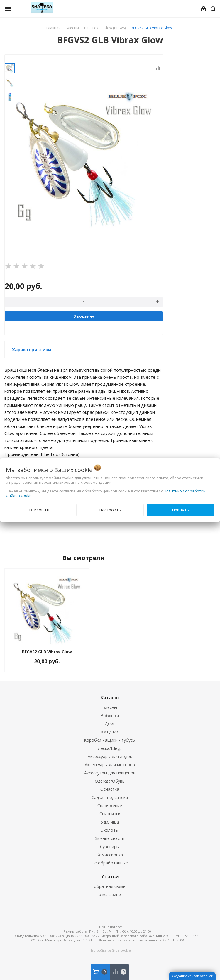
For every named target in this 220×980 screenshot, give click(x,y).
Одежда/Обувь (110, 781)
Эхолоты (110, 830)
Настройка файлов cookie (110, 950)
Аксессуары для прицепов (110, 773)
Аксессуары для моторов (110, 765)
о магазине (110, 894)
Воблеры (110, 715)
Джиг (110, 724)
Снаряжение (110, 806)
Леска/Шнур (110, 748)
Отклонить (40, 510)
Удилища (110, 822)
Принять (180, 510)
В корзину (84, 316)
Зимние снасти (110, 838)
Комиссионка (110, 855)
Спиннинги (110, 814)
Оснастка (110, 789)
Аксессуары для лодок (110, 756)
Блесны (110, 707)
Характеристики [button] (32, 349)
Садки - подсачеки (110, 797)
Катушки (110, 732)
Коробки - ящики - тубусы (110, 740)
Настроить (110, 510)
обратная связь (110, 886)
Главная (53, 28)
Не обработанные (110, 863)
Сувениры (110, 846)
